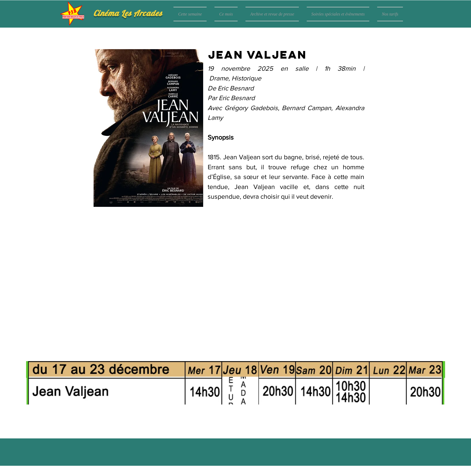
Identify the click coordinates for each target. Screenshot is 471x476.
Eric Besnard (236, 88)
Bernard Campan (306, 108)
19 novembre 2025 (244, 68)
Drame (219, 78)
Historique (246, 78)
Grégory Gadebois (251, 108)
